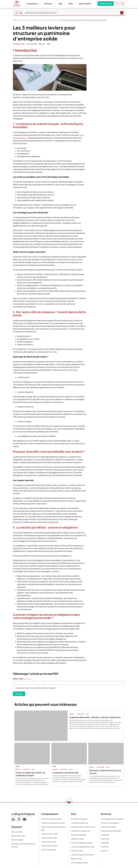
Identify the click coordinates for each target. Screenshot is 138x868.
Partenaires (48, 4)
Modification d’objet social (81, 831)
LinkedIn (13, 819)
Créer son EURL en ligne (50, 834)
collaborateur (107, 209)
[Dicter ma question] (21, 13)
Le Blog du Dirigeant (17, 4)
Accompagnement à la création (112, 819)
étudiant (107, 213)
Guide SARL (105, 843)
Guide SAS (105, 847)
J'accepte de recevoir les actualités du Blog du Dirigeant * (36, 688)
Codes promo (105, 4)
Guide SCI (104, 851)
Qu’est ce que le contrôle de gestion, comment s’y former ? (40, 20)
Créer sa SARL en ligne (49, 838)
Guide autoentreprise (108, 827)
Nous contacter (17, 832)
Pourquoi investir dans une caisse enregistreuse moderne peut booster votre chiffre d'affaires (107, 241)
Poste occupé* (107, 206)
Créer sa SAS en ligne (49, 842)
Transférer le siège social (80, 823)
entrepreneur (107, 212)
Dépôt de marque (77, 839)
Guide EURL (105, 835)
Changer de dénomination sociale (83, 827)
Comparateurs (32, 4)
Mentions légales (17, 840)
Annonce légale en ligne (79, 863)
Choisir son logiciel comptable (82, 843)
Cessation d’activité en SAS (65, 773)
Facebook (19, 819)
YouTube (25, 819)
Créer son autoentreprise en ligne (53, 823)
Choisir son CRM (77, 851)
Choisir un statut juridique (110, 823)
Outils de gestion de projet (101, 234)
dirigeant (107, 210)
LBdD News (17, 20)
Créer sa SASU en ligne (49, 846)
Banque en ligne (77, 859)
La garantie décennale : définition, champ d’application (95, 717)
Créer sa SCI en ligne (49, 850)
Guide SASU (105, 839)
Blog (60, 4)
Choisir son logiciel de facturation (83, 847)
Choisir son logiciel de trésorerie (82, 855)
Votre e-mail (22, 679)
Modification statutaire (79, 819)
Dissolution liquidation (79, 835)
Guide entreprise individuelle (111, 831)
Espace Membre (84, 4)
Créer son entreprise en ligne (51, 819)
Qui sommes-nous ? (19, 836)
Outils (70, 4)
